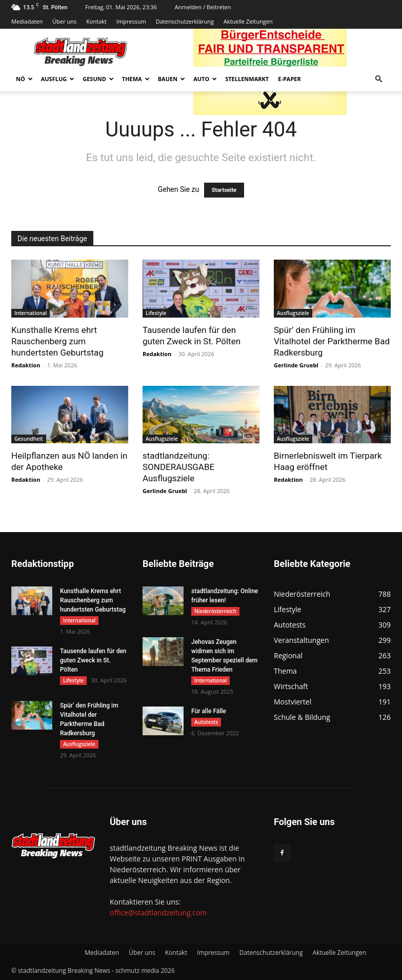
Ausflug (58, 79)
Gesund (98, 79)
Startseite (224, 190)
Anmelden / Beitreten (203, 7)
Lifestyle (156, 313)
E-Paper (289, 79)
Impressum (131, 21)
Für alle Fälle (209, 711)
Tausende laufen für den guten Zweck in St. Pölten (93, 660)
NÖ (24, 79)
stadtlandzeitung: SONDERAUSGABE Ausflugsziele (178, 467)
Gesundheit (29, 439)
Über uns (64, 21)
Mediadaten (27, 21)
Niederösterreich (215, 611)
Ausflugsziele (293, 313)
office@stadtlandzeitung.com (158, 913)
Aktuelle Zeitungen (248, 21)
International (31, 313)
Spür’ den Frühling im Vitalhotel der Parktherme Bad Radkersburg (332, 341)
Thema (136, 79)
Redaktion (26, 365)
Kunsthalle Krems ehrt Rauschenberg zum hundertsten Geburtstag (57, 341)
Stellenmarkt (247, 79)
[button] (378, 79)
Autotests (206, 722)
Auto (205, 79)
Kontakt (96, 21)
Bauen (172, 79)
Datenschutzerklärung (185, 21)
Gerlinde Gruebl (296, 365)
